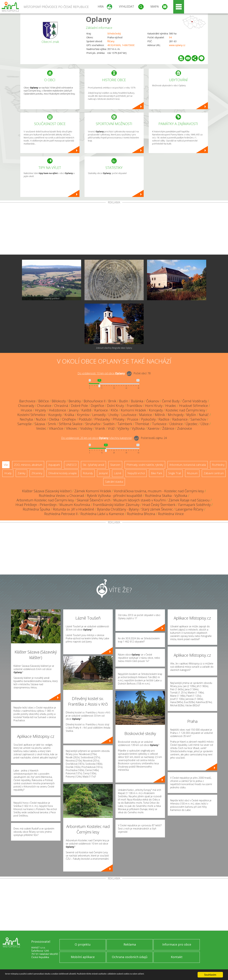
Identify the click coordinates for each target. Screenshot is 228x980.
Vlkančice (56, 428)
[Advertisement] (114, 229)
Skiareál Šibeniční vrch (94, 500)
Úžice (205, 424)
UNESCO (71, 465)
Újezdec (192, 424)
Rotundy (88, 473)
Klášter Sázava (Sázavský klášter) (47, 491)
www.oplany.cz (177, 45)
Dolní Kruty (115, 406)
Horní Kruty (154, 406)
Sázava (40, 424)
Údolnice (176, 424)
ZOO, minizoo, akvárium (28, 465)
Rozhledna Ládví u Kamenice (102, 514)
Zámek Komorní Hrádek (93, 491)
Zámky (21, 473)
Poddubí (85, 419)
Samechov (198, 419)
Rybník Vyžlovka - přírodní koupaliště (115, 496)
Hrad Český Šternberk (159, 505)
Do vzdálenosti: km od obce (101, 373)
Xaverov (153, 428)
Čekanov (153, 401)
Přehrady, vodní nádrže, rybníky (145, 465)
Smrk (52, 424)
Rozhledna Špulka (36, 509)
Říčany (111, 41)
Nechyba (26, 419)
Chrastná (61, 406)
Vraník (100, 428)
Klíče (114, 410)
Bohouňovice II (95, 401)
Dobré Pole (79, 406)
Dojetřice (97, 406)
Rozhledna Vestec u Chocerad (61, 496)
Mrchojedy (176, 415)
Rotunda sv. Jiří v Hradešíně (74, 509)
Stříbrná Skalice (71, 424)
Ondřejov (69, 419)
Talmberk (125, 424)
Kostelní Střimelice (31, 415)
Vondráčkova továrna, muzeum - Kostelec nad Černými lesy (159, 491)
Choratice (44, 406)
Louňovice (129, 415)
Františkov (134, 406)
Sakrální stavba (114, 482)
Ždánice (168, 428)
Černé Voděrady (195, 401)
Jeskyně (103, 473)
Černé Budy (171, 401)
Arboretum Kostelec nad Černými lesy (45, 500)
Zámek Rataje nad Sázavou (189, 500)
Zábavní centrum (214, 473)
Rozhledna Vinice (171, 514)
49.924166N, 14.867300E (121, 45)
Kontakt (177, 957)
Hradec (171, 406)
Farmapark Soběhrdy (194, 505)
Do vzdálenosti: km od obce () (97, 438)
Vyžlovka (138, 428)
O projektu (83, 944)
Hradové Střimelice (194, 406)
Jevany (74, 410)
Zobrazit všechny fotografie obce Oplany (114, 348)
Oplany (99, 19)
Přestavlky (102, 419)
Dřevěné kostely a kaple (63, 473)
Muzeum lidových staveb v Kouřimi (140, 500)
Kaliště (86, 410)
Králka (69, 415)
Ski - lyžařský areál (93, 465)
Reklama (130, 944)
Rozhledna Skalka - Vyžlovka (166, 496)
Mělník (160, 415)
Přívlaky (119, 419)
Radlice (164, 419)
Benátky (75, 401)
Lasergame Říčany (189, 509)
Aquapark (54, 465)
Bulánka (137, 401)
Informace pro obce (177, 944)
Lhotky (113, 415)
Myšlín (191, 415)
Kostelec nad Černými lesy (185, 410)
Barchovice (27, 401)
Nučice (41, 419)
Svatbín (109, 424)
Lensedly (99, 415)
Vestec (41, 428)
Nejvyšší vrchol (136, 473)
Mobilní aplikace (83, 957)
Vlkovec (72, 428)
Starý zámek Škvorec (157, 509)
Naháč (204, 415)
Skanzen (115, 465)
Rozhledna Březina (141, 514)
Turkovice (159, 424)
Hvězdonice (57, 410)
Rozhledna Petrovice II (61, 514)
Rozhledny (218, 465)
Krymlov (83, 415)
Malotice (146, 415)
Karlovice (101, 410)
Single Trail (175, 473)
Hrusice (26, 410)
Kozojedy (55, 415)
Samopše (25, 424)
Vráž (111, 428)
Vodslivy (86, 428)
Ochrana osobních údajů (130, 957)
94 (170, 37)
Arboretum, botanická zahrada (188, 465)
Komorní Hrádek (133, 410)
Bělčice (44, 401)
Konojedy (156, 410)
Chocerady (26, 406)
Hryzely (40, 410)
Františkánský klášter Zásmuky (116, 505)
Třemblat (142, 424)
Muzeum (192, 473)
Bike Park (157, 473)
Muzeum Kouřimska (75, 505)
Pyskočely (148, 419)
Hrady (8, 473)
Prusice (133, 419)
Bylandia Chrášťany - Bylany (118, 509)
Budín (124, 401)
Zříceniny (37, 473)
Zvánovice (185, 428)
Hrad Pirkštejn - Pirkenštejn (36, 505)
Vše (6, 465)
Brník (112, 401)
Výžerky (123, 428)
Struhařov (93, 424)
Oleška (54, 419)
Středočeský (114, 33)
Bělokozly (59, 401)
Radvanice (180, 419)
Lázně (118, 473)
